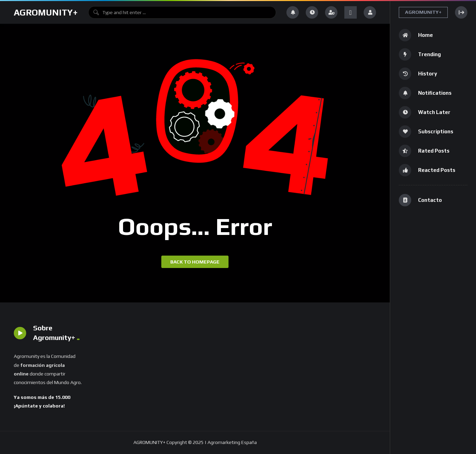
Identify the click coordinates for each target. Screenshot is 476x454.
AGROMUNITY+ (46, 12)
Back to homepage (195, 262)
